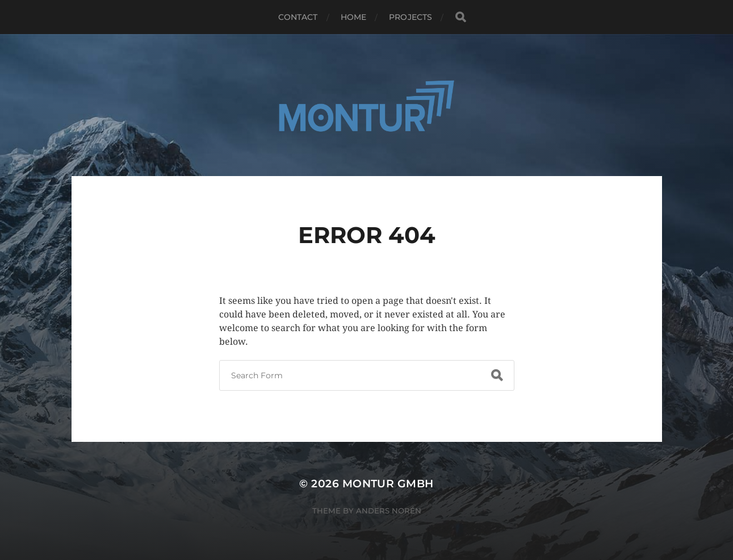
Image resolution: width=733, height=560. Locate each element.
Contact (298, 17)
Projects (411, 17)
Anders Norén (389, 511)
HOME (354, 17)
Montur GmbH (388, 484)
